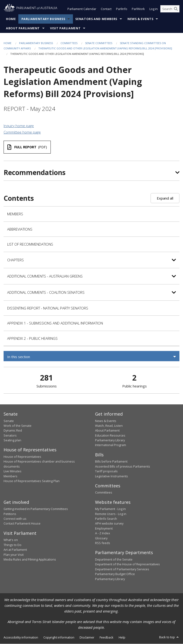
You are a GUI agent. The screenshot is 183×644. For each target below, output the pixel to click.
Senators (10, 435)
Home (11, 19)
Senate (9, 421)
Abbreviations (20, 229)
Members (15, 214)
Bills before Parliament (111, 462)
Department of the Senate (114, 559)
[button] (91, 357)
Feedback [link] (107, 637)
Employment (104, 528)
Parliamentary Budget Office (115, 574)
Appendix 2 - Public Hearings (32, 338)
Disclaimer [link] (87, 637)
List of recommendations (30, 244)
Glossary (101, 538)
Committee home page (22, 132)
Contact (106, 9)
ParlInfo (122, 9)
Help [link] (122, 637)
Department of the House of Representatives (127, 564)
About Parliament (23, 28)
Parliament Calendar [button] (82, 9)
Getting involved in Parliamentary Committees (36, 509)
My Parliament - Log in (110, 509)
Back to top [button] (169, 637)
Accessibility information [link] (21, 637)
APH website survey (109, 524)
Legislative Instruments (112, 476)
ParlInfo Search (106, 519)
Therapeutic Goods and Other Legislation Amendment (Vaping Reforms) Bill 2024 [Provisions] (105, 49)
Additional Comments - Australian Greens (45, 276)
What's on (11, 540)
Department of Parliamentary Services (122, 569)
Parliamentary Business (43, 19)
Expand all (165, 198)
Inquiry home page (19, 126)
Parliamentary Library (110, 440)
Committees (69, 43)
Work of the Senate (18, 426)
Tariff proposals (106, 471)
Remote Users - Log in (111, 514)
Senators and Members (96, 19)
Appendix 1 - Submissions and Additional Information (55, 323)
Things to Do (13, 545)
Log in (154, 9)
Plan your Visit (14, 555)
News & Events (140, 19)
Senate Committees (99, 43)
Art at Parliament (15, 550)
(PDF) (27, 147)
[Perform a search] (176, 9)
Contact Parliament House (22, 524)
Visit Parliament (65, 28)
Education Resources (110, 435)
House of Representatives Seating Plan (32, 481)
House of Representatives (22, 457)
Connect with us (15, 519)
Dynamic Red (13, 431)
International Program (111, 445)
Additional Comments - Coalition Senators (46, 292)
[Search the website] (170, 9)
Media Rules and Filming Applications (30, 559)
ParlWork (138, 9)
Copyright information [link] (59, 637)
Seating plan (12, 440)
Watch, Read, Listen (109, 426)
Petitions (10, 514)
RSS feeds (103, 543)
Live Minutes (13, 471)
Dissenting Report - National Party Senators (48, 308)
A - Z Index (103, 533)
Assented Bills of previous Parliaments (123, 466)
